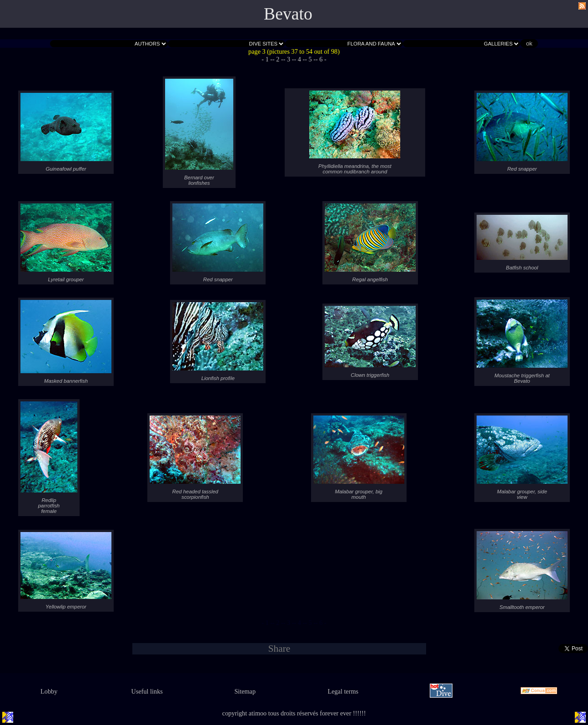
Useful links (147, 691)
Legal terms (343, 691)
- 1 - (267, 59)
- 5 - (310, 59)
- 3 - (289, 59)
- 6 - (321, 59)
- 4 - (300, 59)
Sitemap (245, 691)
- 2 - (278, 59)
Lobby (49, 691)
